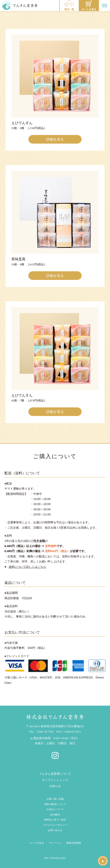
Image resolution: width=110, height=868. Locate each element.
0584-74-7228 (45, 732)
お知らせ (55, 786)
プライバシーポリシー (55, 825)
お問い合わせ (55, 830)
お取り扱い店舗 (55, 799)
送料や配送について (55, 804)
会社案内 (55, 815)
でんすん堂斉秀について (55, 774)
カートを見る (37, 843)
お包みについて (55, 809)
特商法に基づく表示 (55, 820)
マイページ (55, 843)
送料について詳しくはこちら (27, 567)
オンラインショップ (55, 780)
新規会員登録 (74, 843)
